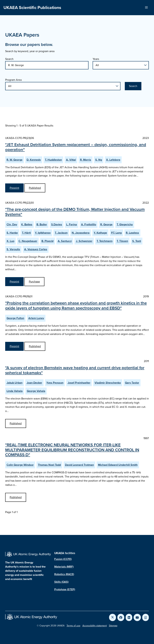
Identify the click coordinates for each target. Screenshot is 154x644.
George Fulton (15, 318)
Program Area (13, 80)
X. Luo (10, 241)
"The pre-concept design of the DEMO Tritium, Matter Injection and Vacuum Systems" (75, 212)
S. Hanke (12, 233)
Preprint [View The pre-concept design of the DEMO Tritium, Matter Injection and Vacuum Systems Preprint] (14, 282)
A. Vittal (71, 160)
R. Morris (86, 160)
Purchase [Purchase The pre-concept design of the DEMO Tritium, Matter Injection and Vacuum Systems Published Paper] (34, 282)
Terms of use (73, 626)
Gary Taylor (132, 383)
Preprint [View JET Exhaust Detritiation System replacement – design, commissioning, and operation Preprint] (14, 188)
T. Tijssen (122, 241)
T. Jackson (61, 233)
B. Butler (42, 224)
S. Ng (99, 160)
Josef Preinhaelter (79, 383)
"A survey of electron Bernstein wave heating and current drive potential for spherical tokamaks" (75, 370)
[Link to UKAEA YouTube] (137, 617)
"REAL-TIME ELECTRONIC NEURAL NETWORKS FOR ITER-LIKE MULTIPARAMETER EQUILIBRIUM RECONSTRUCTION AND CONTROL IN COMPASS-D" (72, 450)
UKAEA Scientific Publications (32, 8)
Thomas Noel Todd (49, 465)
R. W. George (15, 160)
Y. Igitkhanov (43, 233)
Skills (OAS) (61, 582)
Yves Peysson (55, 383)
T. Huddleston (53, 160)
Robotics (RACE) (64, 574)
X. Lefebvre (113, 160)
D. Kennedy (34, 160)
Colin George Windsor (20, 465)
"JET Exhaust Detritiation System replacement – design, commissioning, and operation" (76, 147)
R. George (106, 224)
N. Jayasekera (81, 233)
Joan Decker (34, 383)
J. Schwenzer (84, 241)
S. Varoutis (13, 249)
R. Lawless (132, 233)
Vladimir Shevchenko (108, 383)
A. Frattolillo (89, 224)
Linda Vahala (15, 391)
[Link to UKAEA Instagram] (146, 617)
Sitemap (113, 626)
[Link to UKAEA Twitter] (113, 617)
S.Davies (57, 224)
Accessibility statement (95, 626)
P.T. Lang (116, 233)
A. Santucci (65, 241)
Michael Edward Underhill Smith (118, 465)
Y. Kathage (100, 233)
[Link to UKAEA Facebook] (121, 617)
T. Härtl (26, 233)
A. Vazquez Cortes (36, 249)
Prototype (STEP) (65, 589)
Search (9, 59)
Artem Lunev (36, 318)
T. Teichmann (105, 241)
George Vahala (36, 391)
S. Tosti (137, 241)
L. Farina (72, 224)
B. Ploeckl (48, 241)
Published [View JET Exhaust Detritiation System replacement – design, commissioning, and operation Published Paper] (35, 188)
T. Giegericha (125, 224)
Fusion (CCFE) (63, 559)
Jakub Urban (15, 383)
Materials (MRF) (64, 567)
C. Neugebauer (28, 241)
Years (96, 59)
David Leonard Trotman (79, 465)
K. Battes (27, 224)
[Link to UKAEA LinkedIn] (129, 617)
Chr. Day (12, 224)
